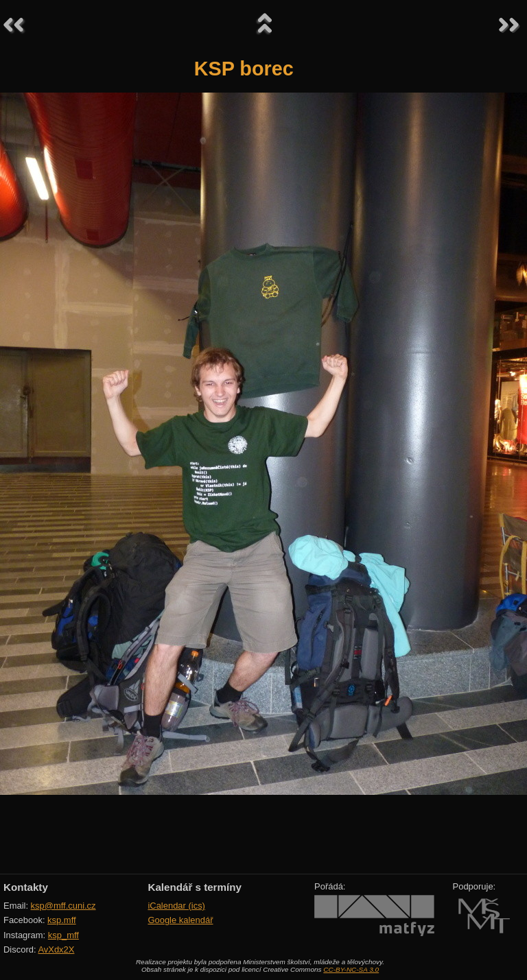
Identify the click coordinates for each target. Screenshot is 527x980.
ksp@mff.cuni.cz (63, 906)
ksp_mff (63, 935)
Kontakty (26, 887)
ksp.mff (62, 920)
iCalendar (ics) (176, 906)
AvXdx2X (56, 949)
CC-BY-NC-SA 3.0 (351, 969)
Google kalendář (180, 920)
